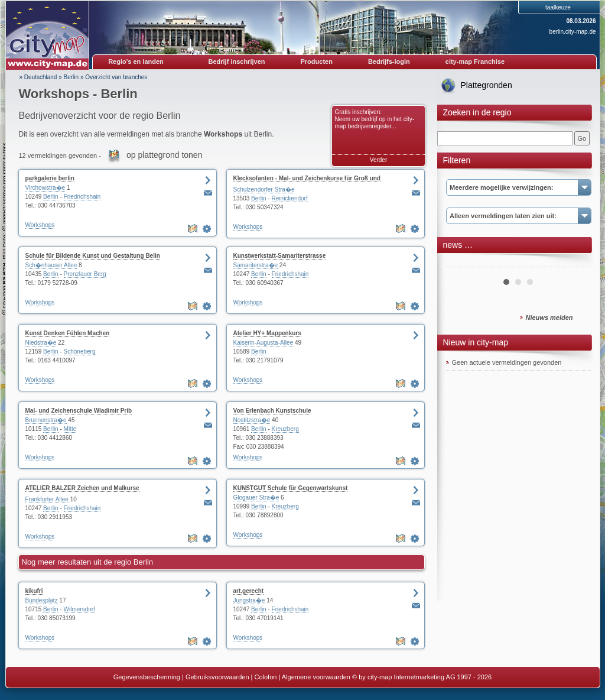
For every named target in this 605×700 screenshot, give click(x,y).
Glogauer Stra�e (256, 498)
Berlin (71, 77)
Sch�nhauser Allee (51, 265)
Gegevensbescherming (147, 677)
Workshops (40, 225)
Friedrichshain (82, 197)
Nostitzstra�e (252, 420)
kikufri (34, 591)
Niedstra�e (41, 343)
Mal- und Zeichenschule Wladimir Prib (79, 411)
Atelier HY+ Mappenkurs (267, 333)
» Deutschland (38, 77)
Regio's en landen (136, 61)
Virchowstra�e (45, 188)
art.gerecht (249, 591)
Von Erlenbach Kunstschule (272, 411)
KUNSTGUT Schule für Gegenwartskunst (291, 488)
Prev (461, 262)
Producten (316, 61)
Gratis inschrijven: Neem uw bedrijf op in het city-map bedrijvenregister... (375, 119)
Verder (378, 160)
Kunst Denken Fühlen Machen (68, 333)
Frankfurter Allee (47, 499)
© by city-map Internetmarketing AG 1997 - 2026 (422, 677)
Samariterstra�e (256, 265)
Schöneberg (80, 351)
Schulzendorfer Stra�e (264, 189)
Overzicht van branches (116, 77)
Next (575, 262)
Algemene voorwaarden (316, 677)
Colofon (266, 677)
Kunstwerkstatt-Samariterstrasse (280, 256)
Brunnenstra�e (46, 420)
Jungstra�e (249, 600)
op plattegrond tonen (164, 155)
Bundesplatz (42, 600)
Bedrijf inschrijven (237, 61)
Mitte (70, 429)
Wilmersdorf (79, 609)
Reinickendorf (290, 198)
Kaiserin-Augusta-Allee (264, 343)
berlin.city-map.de (573, 32)
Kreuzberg (285, 429)
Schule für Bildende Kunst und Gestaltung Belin (93, 256)
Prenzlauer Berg (85, 274)
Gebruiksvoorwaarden (217, 677)
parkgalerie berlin (50, 178)
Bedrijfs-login (389, 61)
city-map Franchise (475, 61)
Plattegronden (487, 85)
